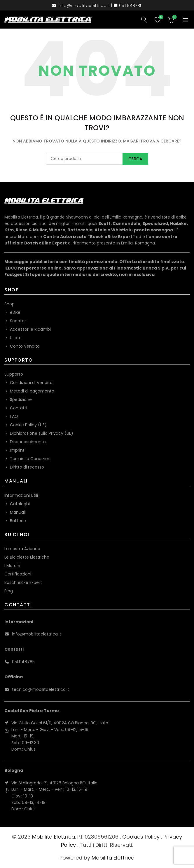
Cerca (135, 159)
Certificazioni (18, 574)
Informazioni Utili (21, 495)
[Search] (144, 20)
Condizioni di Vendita (31, 383)
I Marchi (12, 566)
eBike (15, 312)
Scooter (18, 321)
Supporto (14, 374)
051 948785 (131, 6)
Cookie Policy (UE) (28, 425)
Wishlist (161, 17)
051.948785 (23, 662)
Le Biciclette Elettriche (27, 557)
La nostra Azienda (22, 549)
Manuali (18, 512)
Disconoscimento (28, 442)
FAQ (14, 416)
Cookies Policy (141, 837)
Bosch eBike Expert (23, 582)
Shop (9, 304)
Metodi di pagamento (32, 391)
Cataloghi (20, 504)
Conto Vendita (25, 346)
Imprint (17, 450)
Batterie (18, 521)
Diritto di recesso (27, 467)
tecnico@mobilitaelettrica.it (41, 689)
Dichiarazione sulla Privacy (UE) (42, 433)
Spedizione (21, 399)
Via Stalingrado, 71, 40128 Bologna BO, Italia (54, 783)
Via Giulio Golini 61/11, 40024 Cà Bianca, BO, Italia (60, 723)
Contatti (19, 408)
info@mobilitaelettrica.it (84, 6)
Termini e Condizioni (31, 459)
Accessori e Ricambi (30, 329)
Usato (16, 338)
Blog (9, 591)
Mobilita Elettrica (54, 837)
